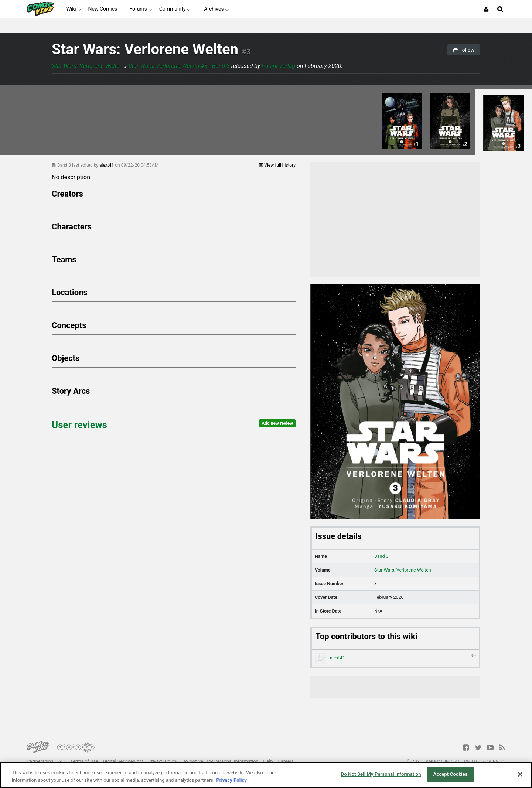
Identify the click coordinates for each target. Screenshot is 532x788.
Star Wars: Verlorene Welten (145, 49)
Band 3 (381, 556)
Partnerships (40, 761)
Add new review (277, 423)
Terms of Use (84, 761)
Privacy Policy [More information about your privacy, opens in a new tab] (231, 780)
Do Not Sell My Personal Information (220, 761)
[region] (266, 775)
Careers (286, 761)
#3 (246, 52)
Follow (464, 50)
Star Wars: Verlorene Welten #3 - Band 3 (179, 66)
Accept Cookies (451, 774)
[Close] (520, 774)
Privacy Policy (163, 761)
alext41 (107, 165)
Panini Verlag (278, 66)
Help (268, 761)
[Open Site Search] (500, 9)
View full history (277, 165)
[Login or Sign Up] (486, 9)
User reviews (79, 425)
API (62, 761)
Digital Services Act (123, 761)
